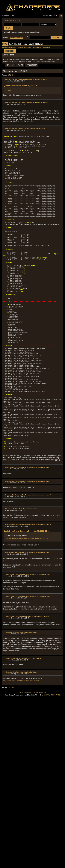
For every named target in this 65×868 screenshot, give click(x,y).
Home (5, 44)
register (17, 20)
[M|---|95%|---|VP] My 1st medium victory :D (30, 128)
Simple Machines (41, 746)
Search (18, 44)
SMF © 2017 (31, 746)
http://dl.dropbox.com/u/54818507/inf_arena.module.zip (27, 591)
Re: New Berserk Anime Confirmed (25, 685)
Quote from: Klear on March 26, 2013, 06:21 (22, 86)
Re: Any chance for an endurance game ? (36, 520)
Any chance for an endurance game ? (36, 669)
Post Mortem (10, 79)
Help (11, 44)
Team (25, 44)
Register (39, 44)
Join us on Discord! (16, 38)
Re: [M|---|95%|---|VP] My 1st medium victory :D (31, 79)
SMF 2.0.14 (22, 746)
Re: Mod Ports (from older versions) (25, 562)
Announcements (12, 711)
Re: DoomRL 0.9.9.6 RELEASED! (30, 711)
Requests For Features (13, 520)
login (11, 20)
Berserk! (9, 685)
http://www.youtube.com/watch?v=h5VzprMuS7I (22, 734)
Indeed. (8, 90)
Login (31, 44)
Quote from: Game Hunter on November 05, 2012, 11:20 (27, 584)
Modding (8, 562)
